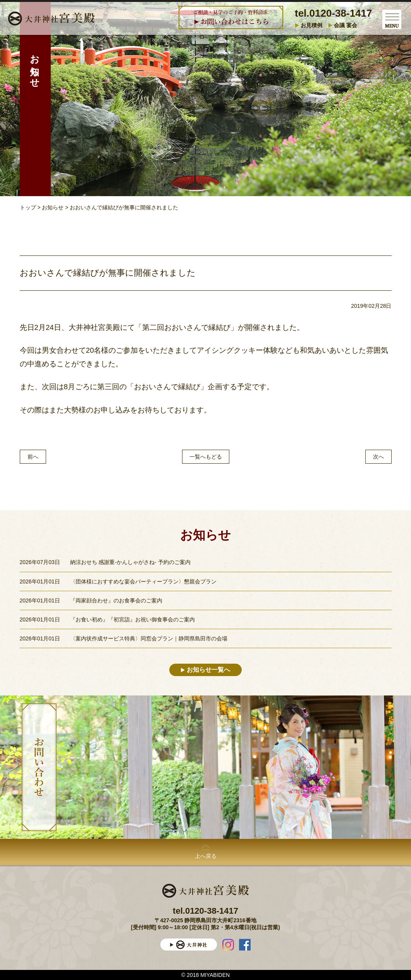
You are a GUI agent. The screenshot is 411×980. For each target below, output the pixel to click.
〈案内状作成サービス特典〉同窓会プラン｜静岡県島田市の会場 (149, 638)
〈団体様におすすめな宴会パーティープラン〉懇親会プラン (143, 581)
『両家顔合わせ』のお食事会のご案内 (116, 600)
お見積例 (311, 25)
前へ (33, 457)
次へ (378, 457)
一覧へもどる (206, 457)
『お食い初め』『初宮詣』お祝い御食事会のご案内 (132, 619)
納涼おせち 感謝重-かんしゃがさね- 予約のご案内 (130, 562)
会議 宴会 (346, 25)
